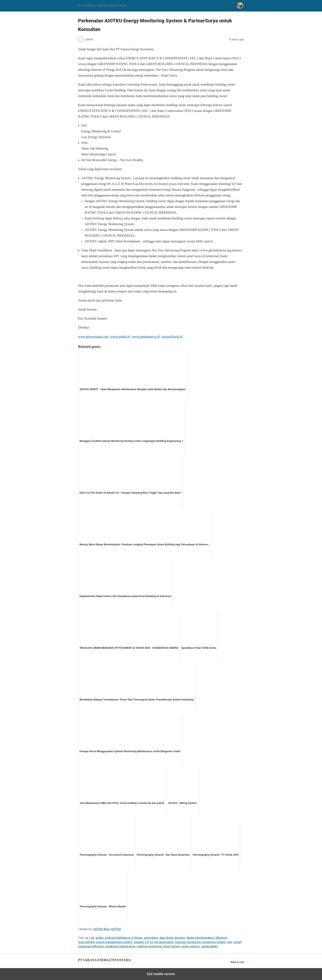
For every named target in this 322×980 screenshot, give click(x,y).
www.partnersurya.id (146, 336)
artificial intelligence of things (124, 938)
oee (229, 942)
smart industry (191, 946)
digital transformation (200, 938)
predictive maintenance (121, 946)
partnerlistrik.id (172, 336)
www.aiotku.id (120, 336)
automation (151, 938)
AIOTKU (116, 929)
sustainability (209, 946)
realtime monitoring (149, 946)
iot (152, 942)
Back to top (237, 962)
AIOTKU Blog (101, 929)
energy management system (114, 942)
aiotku (99, 938)
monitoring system (214, 942)
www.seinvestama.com (93, 336)
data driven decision (172, 938)
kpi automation (164, 942)
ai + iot (90, 938)
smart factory (172, 946)
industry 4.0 (141, 942)
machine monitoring (188, 942)
